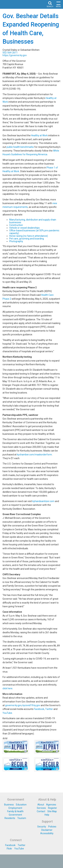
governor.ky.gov (13, 705)
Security (42, 827)
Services (41, 808)
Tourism (22, 818)
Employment (15, 808)
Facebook (39, 709)
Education (21, 805)
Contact (41, 811)
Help (47, 815)
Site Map (52, 811)
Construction (16, 225)
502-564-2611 (10, 53)
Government (15, 815)
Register (52, 808)
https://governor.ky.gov (15, 55)
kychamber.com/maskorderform (34, 455)
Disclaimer (47, 830)
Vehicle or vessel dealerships (24, 228)
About (41, 805)
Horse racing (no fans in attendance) (29, 236)
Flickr (9, 849)
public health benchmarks (20, 147)
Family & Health (15, 811)
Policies (52, 827)
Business (9, 805)
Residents (10, 818)
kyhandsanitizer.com (43, 501)
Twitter (49, 709)
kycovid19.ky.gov (31, 705)
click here (7, 688)
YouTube (7, 713)
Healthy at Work (39, 135)
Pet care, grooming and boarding (27, 239)
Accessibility (47, 833)
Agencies (51, 805)
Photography (16, 241)
